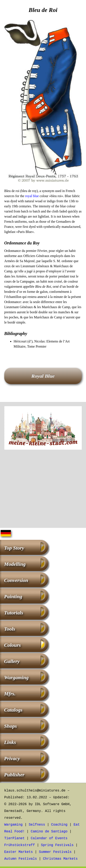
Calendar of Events (49, 838)
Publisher (14, 775)
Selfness (37, 825)
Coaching (59, 825)
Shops (10, 726)
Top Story (14, 548)
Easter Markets (18, 852)
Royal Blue (43, 376)
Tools (10, 629)
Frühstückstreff (20, 845)
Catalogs (13, 710)
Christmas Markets (60, 859)
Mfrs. (10, 694)
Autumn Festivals (21, 859)
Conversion (16, 580)
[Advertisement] (43, 490)
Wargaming (16, 677)
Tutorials (14, 613)
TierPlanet (14, 838)
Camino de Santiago (49, 832)
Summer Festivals (55, 852)
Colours (12, 645)
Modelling (15, 564)
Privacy (12, 758)
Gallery (12, 661)
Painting (13, 596)
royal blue (32, 196)
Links (10, 742)
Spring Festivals (57, 845)
